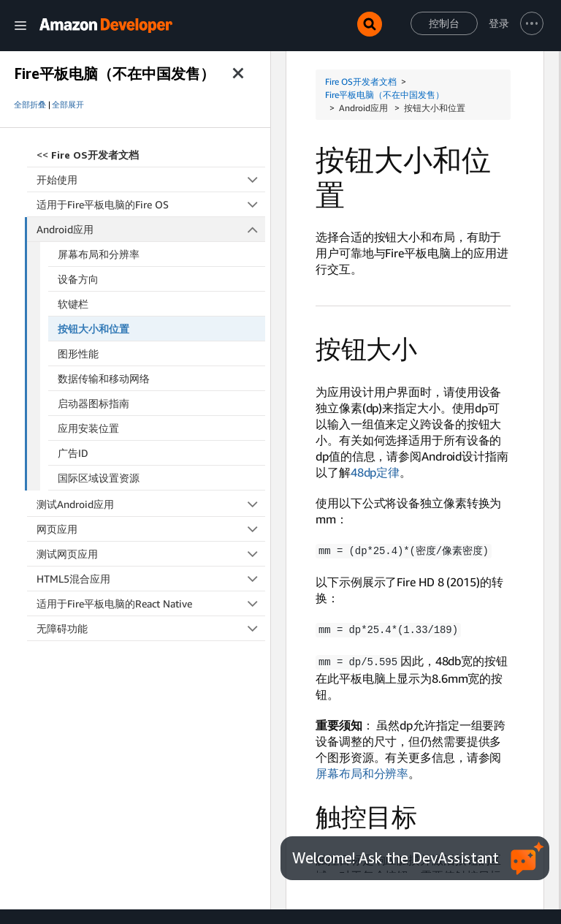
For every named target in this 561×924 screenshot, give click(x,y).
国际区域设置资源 (99, 478)
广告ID (73, 453)
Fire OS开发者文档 (361, 82)
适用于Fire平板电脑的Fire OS (151, 204)
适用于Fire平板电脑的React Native (151, 603)
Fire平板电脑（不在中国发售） (385, 95)
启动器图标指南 (93, 403)
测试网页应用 (151, 554)
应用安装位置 (88, 428)
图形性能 (78, 353)
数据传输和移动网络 (104, 378)
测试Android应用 (151, 504)
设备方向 (78, 279)
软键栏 (73, 304)
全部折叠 (30, 105)
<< (88, 155)
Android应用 (151, 229)
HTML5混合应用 (151, 579)
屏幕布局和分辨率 (99, 254)
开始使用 (151, 179)
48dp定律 (375, 472)
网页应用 (151, 529)
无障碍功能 (151, 628)
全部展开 (68, 105)
